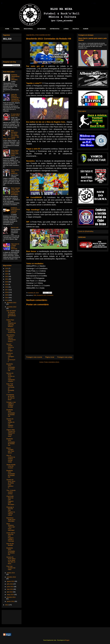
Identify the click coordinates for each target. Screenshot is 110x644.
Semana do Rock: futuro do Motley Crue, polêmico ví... (11, 484)
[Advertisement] (12, 51)
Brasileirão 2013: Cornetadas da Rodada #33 (11, 474)
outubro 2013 (11, 573)
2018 (7, 287)
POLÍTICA (76, 29)
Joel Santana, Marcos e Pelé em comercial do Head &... (11, 338)
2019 (7, 284)
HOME (7, 29)
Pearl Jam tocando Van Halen (11, 568)
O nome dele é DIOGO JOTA (16, 115)
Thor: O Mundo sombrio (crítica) (11, 492)
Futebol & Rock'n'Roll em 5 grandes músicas (16, 210)
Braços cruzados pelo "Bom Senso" (10, 450)
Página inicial (50, 357)
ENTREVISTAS (55, 29)
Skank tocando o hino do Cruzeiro (11, 466)
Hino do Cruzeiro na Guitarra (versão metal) (11, 459)
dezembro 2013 (11, 303)
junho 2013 (10, 587)
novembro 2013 (11, 307)
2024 (7, 271)
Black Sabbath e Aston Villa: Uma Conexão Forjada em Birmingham (15, 191)
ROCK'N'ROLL (28, 29)
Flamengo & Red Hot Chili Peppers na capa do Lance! (11, 511)
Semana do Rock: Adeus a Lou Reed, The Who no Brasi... (11, 560)
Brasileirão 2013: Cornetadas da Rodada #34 (11, 442)
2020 (7, 282)
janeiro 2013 (11, 601)
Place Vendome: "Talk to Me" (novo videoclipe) (11, 527)
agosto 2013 (11, 581)
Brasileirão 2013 (42, 295)
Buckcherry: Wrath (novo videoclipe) (11, 520)
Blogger (67, 640)
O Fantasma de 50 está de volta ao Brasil (11, 397)
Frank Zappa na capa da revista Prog (11, 331)
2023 (7, 274)
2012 (7, 605)
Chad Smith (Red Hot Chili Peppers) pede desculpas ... (11, 500)
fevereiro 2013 (11, 597)
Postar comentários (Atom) (52, 362)
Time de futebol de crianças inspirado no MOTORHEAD (11, 314)
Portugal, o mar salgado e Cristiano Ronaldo (11, 405)
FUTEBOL (16, 29)
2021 (7, 279)
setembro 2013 (11, 577)
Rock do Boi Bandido (10, 544)
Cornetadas (50, 295)
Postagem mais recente (34, 357)
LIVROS (66, 29)
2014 (7, 298)
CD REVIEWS (42, 29)
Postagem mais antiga (65, 357)
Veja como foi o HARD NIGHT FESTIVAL (15, 246)
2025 (7, 269)
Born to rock (15, 227)
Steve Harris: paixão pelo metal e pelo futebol (15, 153)
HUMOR (86, 29)
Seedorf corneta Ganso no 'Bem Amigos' (10, 347)
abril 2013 (10, 592)
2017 (7, 290)
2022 (7, 276)
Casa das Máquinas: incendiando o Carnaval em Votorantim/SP (15, 98)
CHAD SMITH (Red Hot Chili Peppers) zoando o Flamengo (11, 537)
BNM (35, 295)
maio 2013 (10, 589)
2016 (7, 292)
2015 (7, 295)
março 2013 (11, 595)
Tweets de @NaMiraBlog (86, 231)
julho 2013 (10, 584)
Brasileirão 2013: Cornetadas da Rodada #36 (11, 367)
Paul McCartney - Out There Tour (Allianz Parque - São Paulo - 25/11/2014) (11, 135)
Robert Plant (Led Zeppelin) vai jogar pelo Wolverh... (11, 323)
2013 (7, 300)
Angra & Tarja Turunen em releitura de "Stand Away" (11, 433)
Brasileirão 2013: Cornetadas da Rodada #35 (11, 413)
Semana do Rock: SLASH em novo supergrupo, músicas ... (11, 377)
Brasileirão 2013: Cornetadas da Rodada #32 (11, 551)
